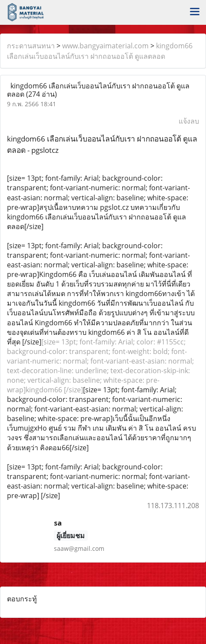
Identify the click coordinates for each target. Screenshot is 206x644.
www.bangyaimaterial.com (105, 46)
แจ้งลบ (189, 121)
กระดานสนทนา (31, 46)
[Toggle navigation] (195, 12)
